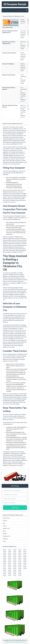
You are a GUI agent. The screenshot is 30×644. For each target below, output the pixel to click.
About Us (23, 642)
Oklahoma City (7, 536)
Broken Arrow (6, 518)
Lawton (5, 526)
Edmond (5, 521)
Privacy (7, 642)
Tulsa (4, 541)
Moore (5, 531)
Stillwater (5, 539)
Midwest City (6, 528)
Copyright (17, 642)
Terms (11, 642)
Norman (5, 534)
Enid (4, 523)
